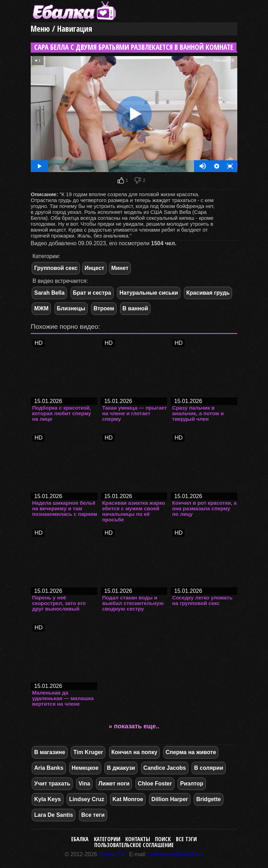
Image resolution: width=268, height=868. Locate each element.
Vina (84, 784)
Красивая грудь (208, 293)
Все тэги (186, 839)
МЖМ (41, 308)
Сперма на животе (191, 752)
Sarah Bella (49, 293)
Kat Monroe (128, 799)
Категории (107, 839)
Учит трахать (52, 784)
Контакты (138, 839)
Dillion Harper (170, 799)
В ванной (135, 308)
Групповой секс (56, 268)
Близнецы (71, 308)
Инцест (94, 268)
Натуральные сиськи (149, 293)
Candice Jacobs (165, 768)
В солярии (209, 768)
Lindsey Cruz (87, 799)
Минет (120, 268)
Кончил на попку (134, 752)
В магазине (50, 752)
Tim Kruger (88, 752)
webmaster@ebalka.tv (176, 854)
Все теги (93, 815)
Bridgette (208, 799)
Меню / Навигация (61, 29)
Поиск (163, 839)
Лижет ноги (114, 784)
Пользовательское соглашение (134, 845)
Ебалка (80, 839)
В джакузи (121, 768)
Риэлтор (192, 784)
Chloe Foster (155, 784)
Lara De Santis (54, 815)
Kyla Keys (48, 799)
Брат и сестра (92, 293)
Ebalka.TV (112, 854)
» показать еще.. (134, 726)
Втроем (104, 308)
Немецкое (85, 768)
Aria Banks (49, 768)
